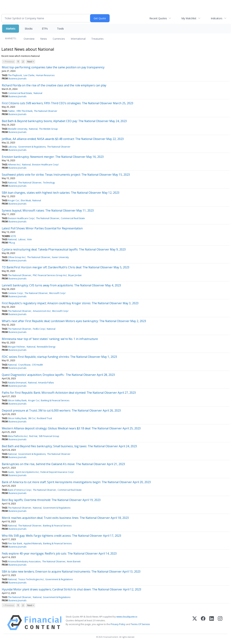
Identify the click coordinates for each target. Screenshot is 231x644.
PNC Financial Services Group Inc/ (50, 275)
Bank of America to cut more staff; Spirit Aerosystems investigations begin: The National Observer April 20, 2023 (76, 482)
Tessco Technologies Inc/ (31, 579)
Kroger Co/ (14, 200)
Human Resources (45, 75)
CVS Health (37, 365)
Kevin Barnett (74, 561)
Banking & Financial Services (55, 400)
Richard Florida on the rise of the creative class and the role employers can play (54, 85)
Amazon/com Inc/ (42, 311)
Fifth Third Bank (25, 111)
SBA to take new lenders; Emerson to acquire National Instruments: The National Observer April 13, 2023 (71, 572)
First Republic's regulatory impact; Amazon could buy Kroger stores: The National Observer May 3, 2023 (70, 303)
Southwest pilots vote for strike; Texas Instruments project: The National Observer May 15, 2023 (66, 175)
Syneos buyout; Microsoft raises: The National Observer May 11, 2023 (48, 210)
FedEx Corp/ (39, 329)
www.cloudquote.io (127, 617)
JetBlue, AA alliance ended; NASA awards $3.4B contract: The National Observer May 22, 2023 (63, 139)
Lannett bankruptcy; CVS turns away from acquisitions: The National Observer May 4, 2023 (61, 285)
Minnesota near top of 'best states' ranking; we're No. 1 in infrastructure (50, 339)
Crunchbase (24, 365)
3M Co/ (32, 418)
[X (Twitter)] (195, 623)
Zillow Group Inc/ (17, 257)
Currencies (59, 39)
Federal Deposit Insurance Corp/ (57, 472)
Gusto (11, 472)
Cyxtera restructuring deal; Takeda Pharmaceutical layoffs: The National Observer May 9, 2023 (64, 249)
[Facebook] (203, 623)
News (44, 39)
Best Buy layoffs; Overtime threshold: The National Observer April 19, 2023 (51, 500)
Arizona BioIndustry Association (24, 561)
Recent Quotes (158, 18)
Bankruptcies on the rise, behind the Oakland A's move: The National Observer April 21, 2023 (63, 464)
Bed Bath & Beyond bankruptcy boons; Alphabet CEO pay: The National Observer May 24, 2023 (64, 121)
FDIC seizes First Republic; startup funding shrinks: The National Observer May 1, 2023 (59, 357)
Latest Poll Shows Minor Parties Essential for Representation (42, 228)
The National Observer (46, 111)
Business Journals (17, 79)
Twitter (11, 111)
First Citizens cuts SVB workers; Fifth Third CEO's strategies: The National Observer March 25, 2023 (68, 103)
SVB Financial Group (49, 436)
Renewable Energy (46, 347)
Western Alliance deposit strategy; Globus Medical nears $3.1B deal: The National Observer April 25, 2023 (71, 428)
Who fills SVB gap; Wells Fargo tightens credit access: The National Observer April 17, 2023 (62, 536)
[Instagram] (220, 623)
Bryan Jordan (75, 275)
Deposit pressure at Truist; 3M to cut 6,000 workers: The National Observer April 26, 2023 (61, 410)
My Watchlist (189, 18)
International (78, 39)
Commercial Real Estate (20, 93)
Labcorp (12, 147)
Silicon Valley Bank (17, 400)
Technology (49, 183)
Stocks (29, 29)
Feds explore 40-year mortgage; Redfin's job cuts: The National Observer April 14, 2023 (59, 553)
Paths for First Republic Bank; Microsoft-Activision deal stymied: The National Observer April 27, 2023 (69, 393)
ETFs (45, 29)
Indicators (217, 18)
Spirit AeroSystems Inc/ (27, 472)
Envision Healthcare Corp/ (45, 165)
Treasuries (97, 39)
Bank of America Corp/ (20, 490)
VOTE (13, 236)
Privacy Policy (118, 624)
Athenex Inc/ (14, 165)
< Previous (9, 62)
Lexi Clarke (29, 75)
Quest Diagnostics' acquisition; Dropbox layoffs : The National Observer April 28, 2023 (58, 375)
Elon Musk (26, 200)
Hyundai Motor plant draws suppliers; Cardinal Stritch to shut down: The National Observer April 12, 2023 (72, 589)
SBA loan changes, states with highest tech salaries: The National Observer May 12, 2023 (61, 193)
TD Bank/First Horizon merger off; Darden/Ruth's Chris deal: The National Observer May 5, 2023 (66, 267)
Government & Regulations (32, 147)
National (38, 93)
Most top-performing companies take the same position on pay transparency (53, 67)
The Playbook (15, 75)
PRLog (12, 243)
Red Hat (33, 436)
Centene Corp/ (15, 293)
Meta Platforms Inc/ (18, 436)
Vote (29, 239)
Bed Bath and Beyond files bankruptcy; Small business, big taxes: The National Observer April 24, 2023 (69, 446)
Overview (29, 39)
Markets (11, 29)
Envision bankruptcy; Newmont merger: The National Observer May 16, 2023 (53, 157)
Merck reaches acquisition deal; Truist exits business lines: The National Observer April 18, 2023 (65, 518)
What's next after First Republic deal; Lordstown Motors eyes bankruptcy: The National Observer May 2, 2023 (74, 321)
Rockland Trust (44, 418)
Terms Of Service (140, 624)
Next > (30, 62)
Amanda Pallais (46, 383)
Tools (60, 29)
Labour (22, 239)
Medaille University (18, 129)
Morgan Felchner (17, 347)
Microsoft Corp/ (57, 293)
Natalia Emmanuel (17, 383)
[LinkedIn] (212, 623)
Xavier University (60, 257)
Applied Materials (33, 543)
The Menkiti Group (48, 129)
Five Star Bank (15, 543)
